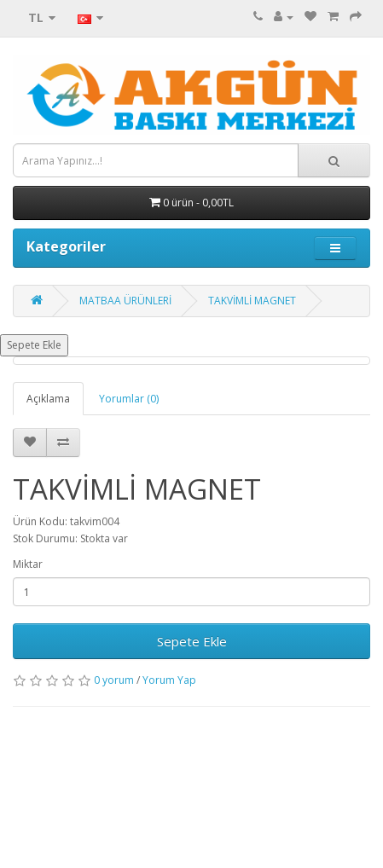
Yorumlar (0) (129, 399)
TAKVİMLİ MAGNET (252, 301)
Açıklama (48, 399)
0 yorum (114, 680)
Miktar (28, 564)
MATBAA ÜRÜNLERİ (125, 301)
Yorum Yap (169, 680)
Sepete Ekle (34, 345)
